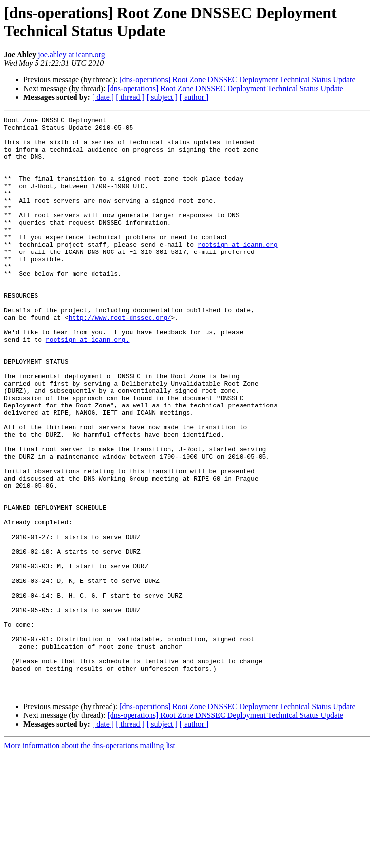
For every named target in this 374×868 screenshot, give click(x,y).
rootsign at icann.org (238, 270)
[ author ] (194, 97)
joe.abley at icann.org (71, 54)
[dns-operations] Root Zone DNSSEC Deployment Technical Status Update (237, 80)
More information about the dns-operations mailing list (90, 859)
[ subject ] (162, 97)
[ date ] (103, 97)
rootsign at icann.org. (88, 385)
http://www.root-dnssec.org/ (120, 358)
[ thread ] (130, 97)
